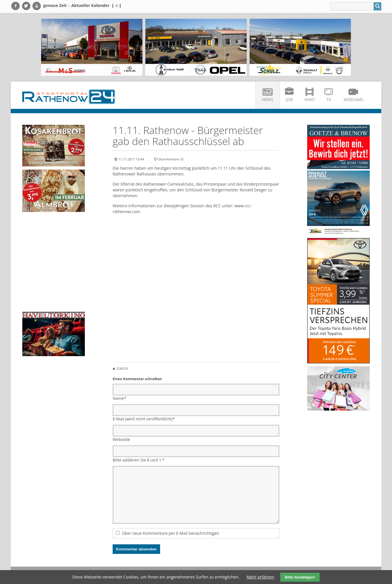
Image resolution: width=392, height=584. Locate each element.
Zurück (122, 369)
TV (329, 99)
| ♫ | (117, 5)
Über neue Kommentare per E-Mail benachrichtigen (171, 533)
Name (119, 398)
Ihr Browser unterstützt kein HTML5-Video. (54, 229)
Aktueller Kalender (90, 5)
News (268, 99)
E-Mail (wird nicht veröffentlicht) (144, 419)
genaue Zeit (55, 5)
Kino (309, 99)
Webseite (121, 439)
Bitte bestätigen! (300, 577)
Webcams (353, 99)
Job (290, 99)
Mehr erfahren (260, 577)
